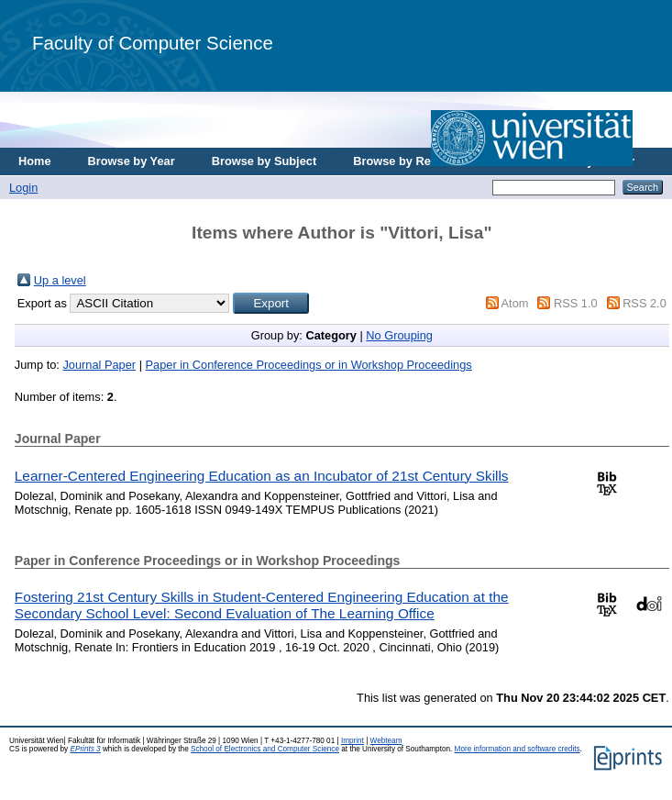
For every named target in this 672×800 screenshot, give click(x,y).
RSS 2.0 (644, 303)
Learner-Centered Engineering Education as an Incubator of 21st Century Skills (262, 476)
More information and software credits (518, 749)
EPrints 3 (85, 749)
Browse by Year (132, 161)
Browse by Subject (264, 161)
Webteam (386, 741)
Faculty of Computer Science (153, 43)
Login (23, 188)
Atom (515, 303)
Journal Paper (99, 365)
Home (35, 161)
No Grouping (399, 335)
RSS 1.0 (576, 303)
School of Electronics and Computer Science (265, 749)
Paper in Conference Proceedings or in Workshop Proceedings (309, 365)
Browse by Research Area (425, 161)
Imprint (353, 741)
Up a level (60, 280)
